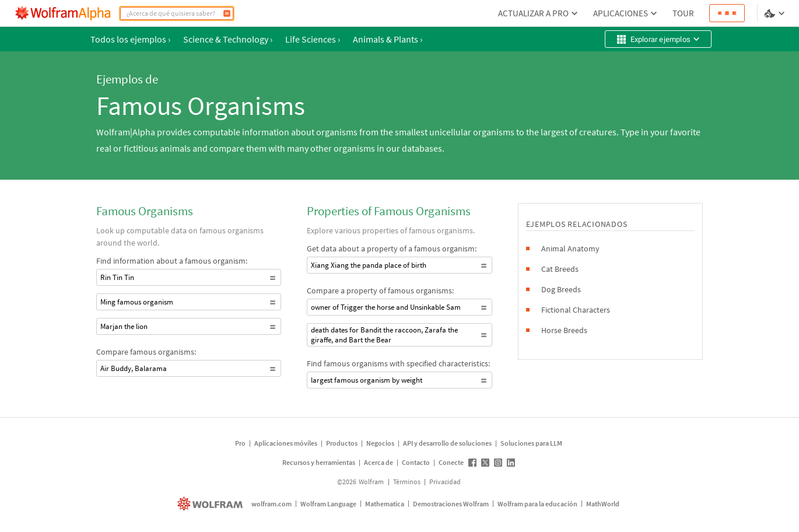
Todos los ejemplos (130, 39)
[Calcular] (227, 13)
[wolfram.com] (211, 504)
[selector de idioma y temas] (776, 13)
